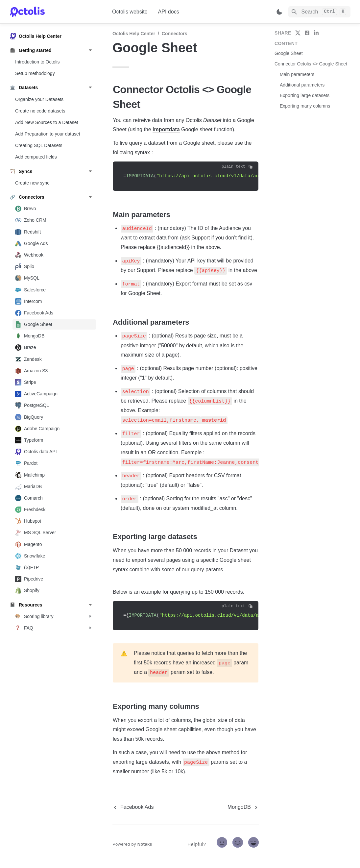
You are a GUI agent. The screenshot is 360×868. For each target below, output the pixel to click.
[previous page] (133, 807)
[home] (56, 12)
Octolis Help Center (134, 34)
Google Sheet (289, 53)
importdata (166, 129)
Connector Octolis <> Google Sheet (311, 64)
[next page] (243, 807)
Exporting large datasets (305, 95)
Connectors (175, 34)
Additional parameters (302, 85)
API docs (169, 12)
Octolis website (130, 12)
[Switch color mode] (279, 12)
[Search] (319, 12)
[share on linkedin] (316, 33)
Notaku (145, 844)
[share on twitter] (298, 33)
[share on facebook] (307, 33)
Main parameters (297, 74)
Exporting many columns (305, 106)
